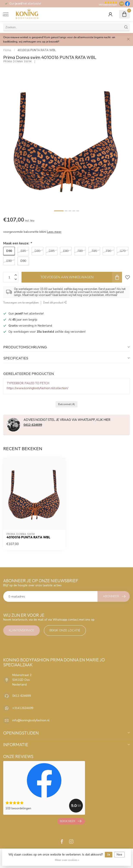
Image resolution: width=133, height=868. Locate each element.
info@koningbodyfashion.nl (31, 720)
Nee (119, 855)
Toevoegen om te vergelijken (21, 303)
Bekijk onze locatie (65, 630)
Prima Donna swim (18, 62)
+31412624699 (23, 708)
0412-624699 (33, 425)
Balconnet (66, 404)
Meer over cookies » (67, 860)
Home (7, 50)
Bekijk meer (71, 821)
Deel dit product (55, 303)
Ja (109, 855)
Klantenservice (22, 630)
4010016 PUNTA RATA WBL (37, 50)
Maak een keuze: (17, 243)
